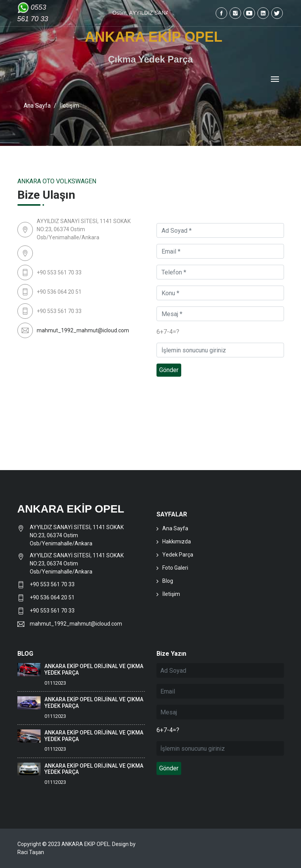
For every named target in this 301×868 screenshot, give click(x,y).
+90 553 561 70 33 (53, 584)
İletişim (171, 594)
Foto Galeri (175, 568)
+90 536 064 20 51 (52, 597)
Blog (168, 581)
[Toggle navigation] (275, 80)
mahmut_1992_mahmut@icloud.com (83, 330)
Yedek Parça (178, 555)
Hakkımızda (177, 541)
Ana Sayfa (37, 106)
